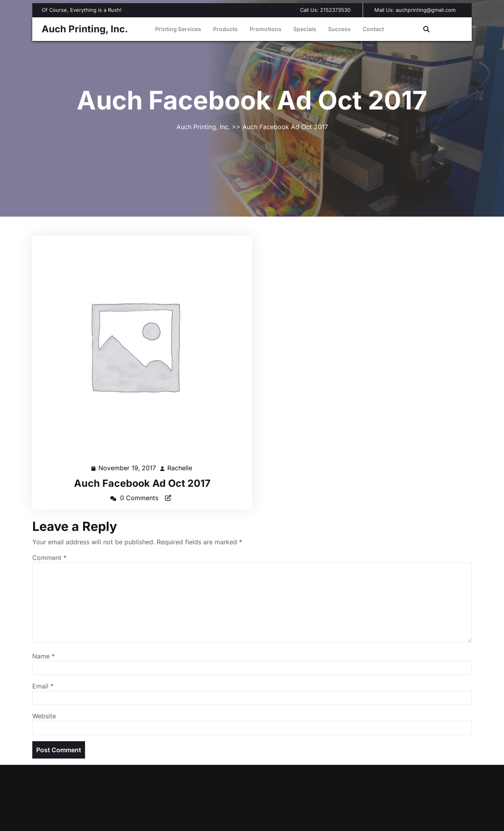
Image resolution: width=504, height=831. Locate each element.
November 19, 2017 (128, 468)
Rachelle (180, 467)
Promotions (266, 29)
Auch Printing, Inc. (85, 29)
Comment (49, 558)
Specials (305, 29)
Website (44, 716)
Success (339, 29)
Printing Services (178, 29)
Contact (373, 29)
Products (225, 29)
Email (43, 686)
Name (44, 656)
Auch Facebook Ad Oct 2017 (142, 483)
